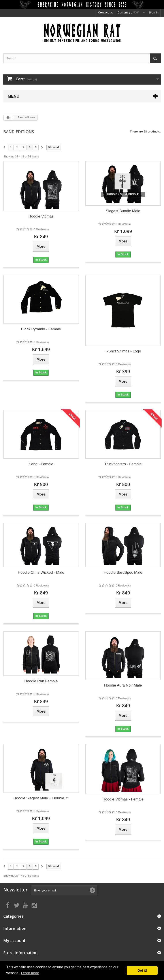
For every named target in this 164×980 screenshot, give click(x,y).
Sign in (154, 12)
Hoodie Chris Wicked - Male (41, 572)
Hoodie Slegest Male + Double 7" (41, 798)
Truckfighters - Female (123, 464)
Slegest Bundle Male (123, 211)
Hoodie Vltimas (41, 216)
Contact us (105, 12)
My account (14, 940)
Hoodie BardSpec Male (123, 572)
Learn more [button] (30, 973)
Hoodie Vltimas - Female (123, 799)
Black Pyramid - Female (41, 329)
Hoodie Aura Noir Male (123, 685)
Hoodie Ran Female (41, 681)
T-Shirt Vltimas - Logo (123, 351)
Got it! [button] (142, 971)
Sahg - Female (41, 464)
